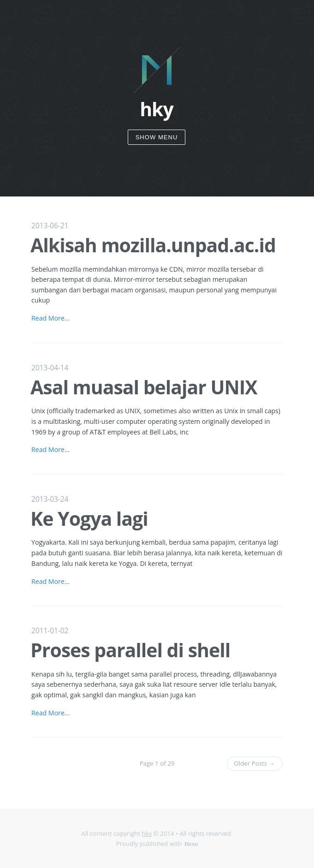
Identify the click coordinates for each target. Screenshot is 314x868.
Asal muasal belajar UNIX (144, 387)
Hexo (191, 843)
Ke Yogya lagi (89, 518)
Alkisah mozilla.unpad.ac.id (153, 245)
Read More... (50, 318)
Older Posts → (255, 763)
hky (147, 833)
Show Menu (157, 137)
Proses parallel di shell (130, 650)
